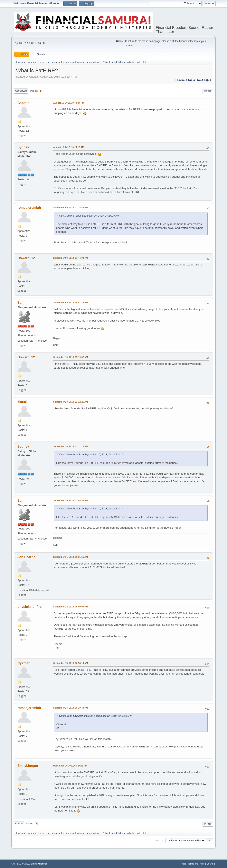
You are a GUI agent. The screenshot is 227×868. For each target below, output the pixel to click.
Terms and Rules (196, 864)
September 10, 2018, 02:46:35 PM (71, 500)
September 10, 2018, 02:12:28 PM (71, 446)
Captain (24, 103)
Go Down (21, 91)
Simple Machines (39, 864)
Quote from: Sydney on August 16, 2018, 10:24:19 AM (89, 216)
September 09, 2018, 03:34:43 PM (71, 208)
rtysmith (24, 663)
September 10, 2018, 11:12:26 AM (71, 402)
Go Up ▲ (211, 864)
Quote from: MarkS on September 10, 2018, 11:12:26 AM (91, 455)
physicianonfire (30, 607)
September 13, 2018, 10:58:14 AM (71, 663)
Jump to (160, 841)
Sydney (23, 147)
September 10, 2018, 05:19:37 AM (71, 357)
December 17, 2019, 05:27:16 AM (70, 766)
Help (184, 864)
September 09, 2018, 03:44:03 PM (71, 258)
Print (208, 91)
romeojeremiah (29, 208)
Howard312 (26, 258)
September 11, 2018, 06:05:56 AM (71, 557)
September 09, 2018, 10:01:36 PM (71, 303)
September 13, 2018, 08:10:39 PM (71, 708)
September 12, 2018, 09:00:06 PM (71, 607)
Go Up (19, 824)
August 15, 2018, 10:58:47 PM (69, 103)
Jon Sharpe (26, 557)
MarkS (22, 402)
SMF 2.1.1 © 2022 (20, 864)
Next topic (204, 80)
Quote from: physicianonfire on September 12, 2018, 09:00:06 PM (96, 716)
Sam (21, 303)
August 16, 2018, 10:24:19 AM (69, 147)
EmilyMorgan (28, 766)
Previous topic (185, 80)
